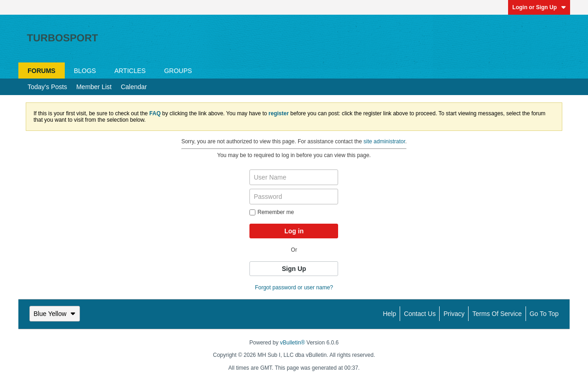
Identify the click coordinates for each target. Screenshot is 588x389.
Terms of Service (497, 314)
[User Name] (294, 177)
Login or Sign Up (539, 7)
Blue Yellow (55, 314)
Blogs (85, 71)
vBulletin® (293, 343)
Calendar (134, 87)
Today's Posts (47, 87)
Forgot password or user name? (294, 288)
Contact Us (420, 314)
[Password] (294, 197)
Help (389, 314)
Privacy (454, 314)
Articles (130, 71)
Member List (94, 87)
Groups (178, 71)
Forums (42, 71)
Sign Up (294, 269)
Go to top (544, 314)
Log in (294, 231)
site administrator (384, 141)
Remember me (271, 212)
